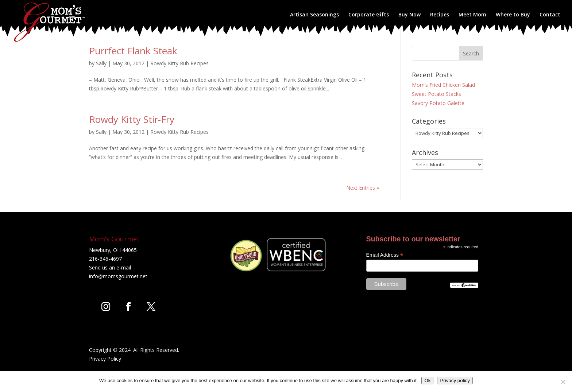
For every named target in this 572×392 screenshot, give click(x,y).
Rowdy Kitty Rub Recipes (179, 63)
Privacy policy (455, 381)
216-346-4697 (105, 259)
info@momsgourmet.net (118, 276)
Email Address (385, 255)
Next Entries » (363, 188)
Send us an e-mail (110, 267)
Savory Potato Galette (438, 103)
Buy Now (409, 15)
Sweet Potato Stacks (436, 94)
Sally (101, 63)
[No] (563, 382)
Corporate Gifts (369, 15)
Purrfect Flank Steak (133, 51)
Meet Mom (472, 15)
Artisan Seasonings (314, 15)
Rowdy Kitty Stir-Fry (132, 119)
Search (471, 53)
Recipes (440, 15)
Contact (550, 15)
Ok (427, 381)
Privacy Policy (105, 359)
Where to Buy (513, 15)
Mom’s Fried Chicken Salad (443, 85)
